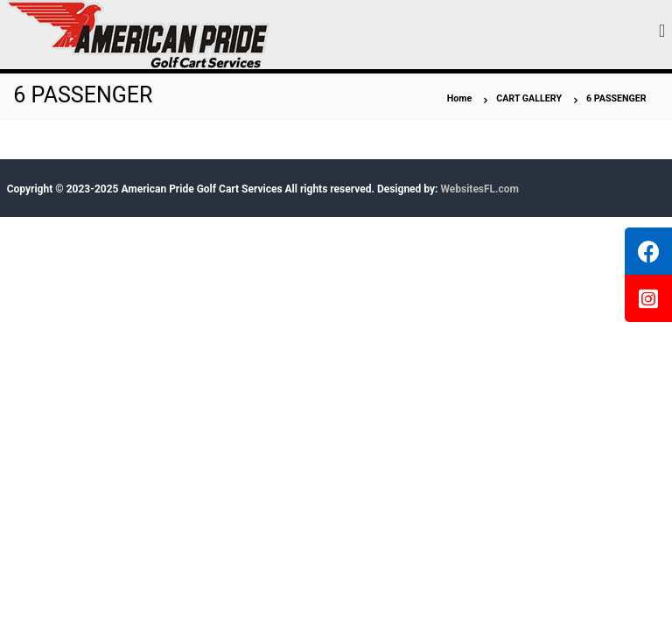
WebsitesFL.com (479, 189)
